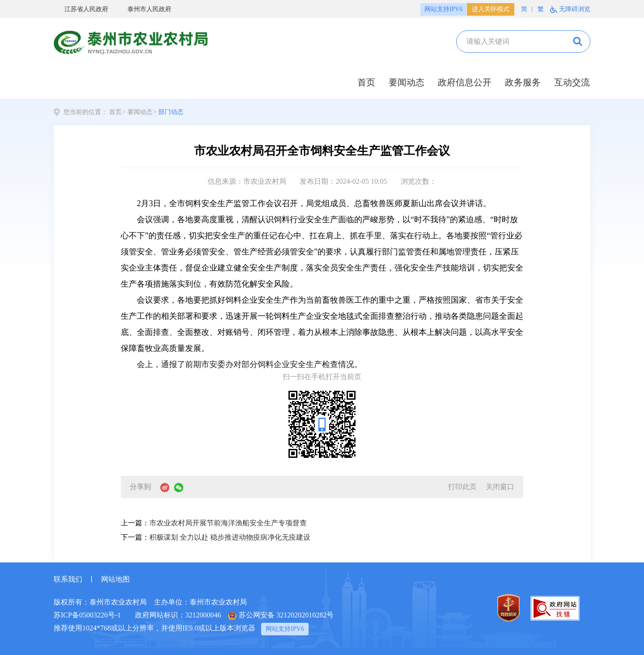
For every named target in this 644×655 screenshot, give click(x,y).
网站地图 (115, 579)
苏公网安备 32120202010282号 (281, 616)
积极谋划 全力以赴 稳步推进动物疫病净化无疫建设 (230, 537)
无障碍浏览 (575, 9)
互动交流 (572, 82)
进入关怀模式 (491, 9)
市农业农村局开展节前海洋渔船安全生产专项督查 (228, 523)
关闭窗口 (500, 487)
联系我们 (68, 579)
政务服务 (523, 82)
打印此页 (462, 487)
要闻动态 (407, 82)
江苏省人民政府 (81, 10)
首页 (366, 82)
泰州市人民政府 (144, 10)
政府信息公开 (465, 82)
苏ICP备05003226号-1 (87, 615)
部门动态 (171, 112)
